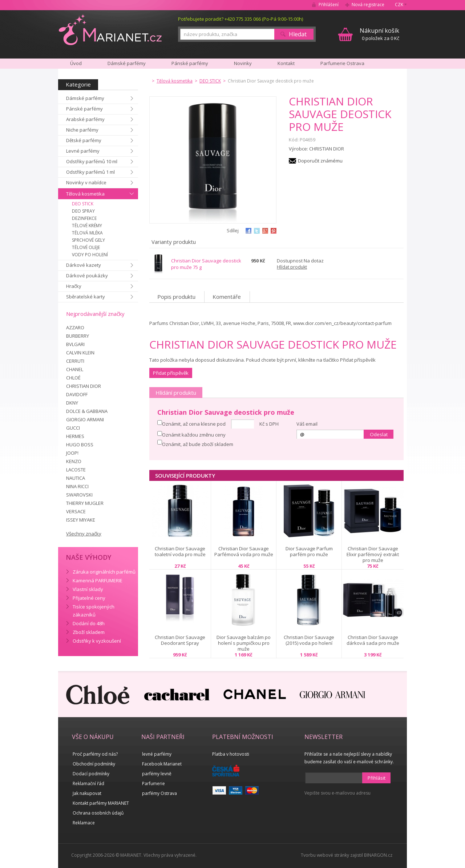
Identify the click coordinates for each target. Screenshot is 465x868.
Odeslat (379, 434)
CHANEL (75, 369)
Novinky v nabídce (86, 182)
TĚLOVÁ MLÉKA (87, 233)
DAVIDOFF (77, 394)
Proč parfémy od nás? (95, 754)
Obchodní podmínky (94, 764)
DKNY (72, 403)
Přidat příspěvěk (171, 373)
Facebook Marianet (162, 764)
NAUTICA (76, 478)
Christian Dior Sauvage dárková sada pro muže (373, 640)
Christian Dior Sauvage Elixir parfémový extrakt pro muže (373, 554)
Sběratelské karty (86, 297)
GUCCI (73, 428)
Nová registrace (368, 5)
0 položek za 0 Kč (379, 34)
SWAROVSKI (79, 495)
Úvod (76, 63)
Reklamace (84, 823)
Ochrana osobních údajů (98, 813)
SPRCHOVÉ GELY (88, 240)
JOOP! (72, 453)
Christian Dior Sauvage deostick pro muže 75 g (206, 264)
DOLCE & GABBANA (87, 411)
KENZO (74, 461)
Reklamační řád (88, 783)
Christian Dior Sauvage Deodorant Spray (180, 640)
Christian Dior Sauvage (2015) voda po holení (309, 640)
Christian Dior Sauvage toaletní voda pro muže (180, 552)
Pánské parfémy (84, 109)
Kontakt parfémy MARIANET (101, 803)
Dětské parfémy (84, 140)
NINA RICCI (77, 486)
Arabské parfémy (85, 119)
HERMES (75, 436)
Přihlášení (329, 5)
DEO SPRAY (83, 211)
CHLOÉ (73, 378)
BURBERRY (78, 336)
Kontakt (286, 63)
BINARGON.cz (378, 855)
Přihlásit (377, 778)
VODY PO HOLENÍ (90, 255)
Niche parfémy (82, 130)
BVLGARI (75, 344)
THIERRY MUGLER (85, 503)
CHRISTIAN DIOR (84, 386)
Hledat (298, 34)
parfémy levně (157, 774)
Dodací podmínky (91, 774)
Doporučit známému (320, 161)
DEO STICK (83, 204)
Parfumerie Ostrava (342, 63)
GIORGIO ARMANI (85, 419)
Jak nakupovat (87, 793)
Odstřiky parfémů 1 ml (90, 172)
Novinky (243, 63)
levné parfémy (157, 754)
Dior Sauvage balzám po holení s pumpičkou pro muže (244, 643)
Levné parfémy (83, 151)
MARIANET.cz (110, 29)
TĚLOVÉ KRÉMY (87, 226)
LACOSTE (76, 470)
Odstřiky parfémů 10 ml (92, 161)
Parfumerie (153, 783)
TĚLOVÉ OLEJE (86, 247)
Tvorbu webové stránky (325, 855)
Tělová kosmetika (85, 194)
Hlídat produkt (292, 267)
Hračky (74, 286)
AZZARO (75, 327)
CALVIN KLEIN (80, 353)
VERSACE (76, 511)
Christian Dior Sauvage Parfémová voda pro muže (244, 552)
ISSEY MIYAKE (81, 520)
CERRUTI (75, 361)
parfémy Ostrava (159, 793)
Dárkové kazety (84, 265)
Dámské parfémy (85, 98)
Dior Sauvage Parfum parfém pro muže (309, 552)
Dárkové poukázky (87, 276)
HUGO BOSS (80, 445)
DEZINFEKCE (84, 218)
